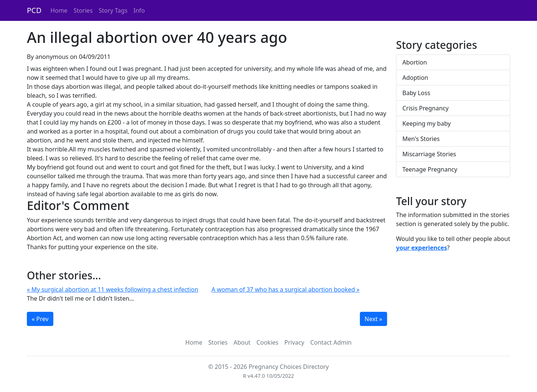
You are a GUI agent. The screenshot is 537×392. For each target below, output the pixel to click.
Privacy (294, 342)
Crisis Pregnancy (425, 108)
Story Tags (113, 10)
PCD (34, 10)
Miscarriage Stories (429, 154)
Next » (373, 319)
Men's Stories (421, 139)
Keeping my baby (427, 123)
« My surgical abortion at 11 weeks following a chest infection (113, 289)
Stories (83, 10)
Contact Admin (331, 342)
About (242, 342)
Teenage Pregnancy (430, 169)
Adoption (415, 78)
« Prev (40, 319)
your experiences (422, 248)
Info (139, 10)
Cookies (268, 342)
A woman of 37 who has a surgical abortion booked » (285, 289)
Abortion (415, 62)
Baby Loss (416, 93)
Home (59, 10)
